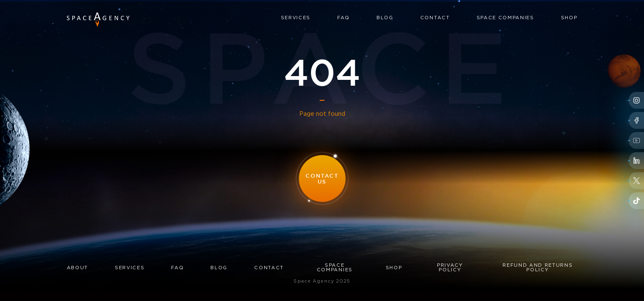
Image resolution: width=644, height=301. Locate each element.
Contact (435, 18)
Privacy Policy (450, 268)
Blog (385, 18)
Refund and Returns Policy (538, 268)
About (77, 268)
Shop (569, 18)
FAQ (343, 18)
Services (296, 18)
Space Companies (505, 18)
